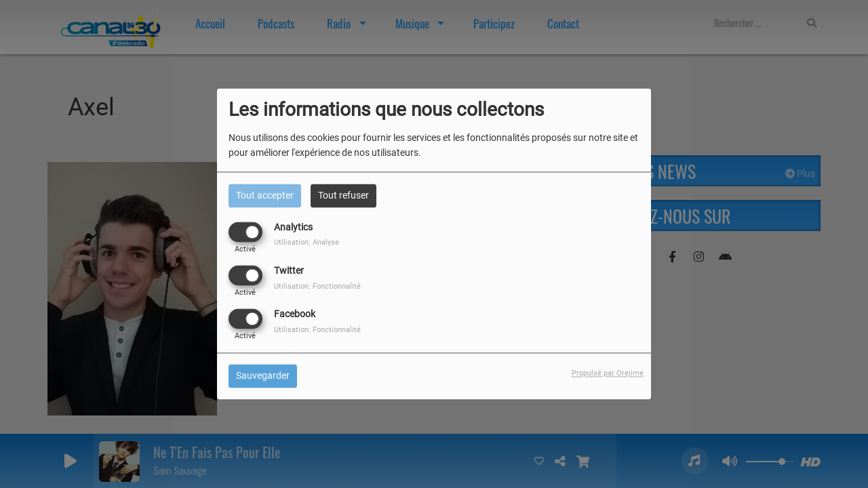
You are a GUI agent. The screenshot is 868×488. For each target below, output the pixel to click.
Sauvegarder (263, 376)
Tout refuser (343, 195)
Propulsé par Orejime (608, 374)
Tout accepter (265, 195)
